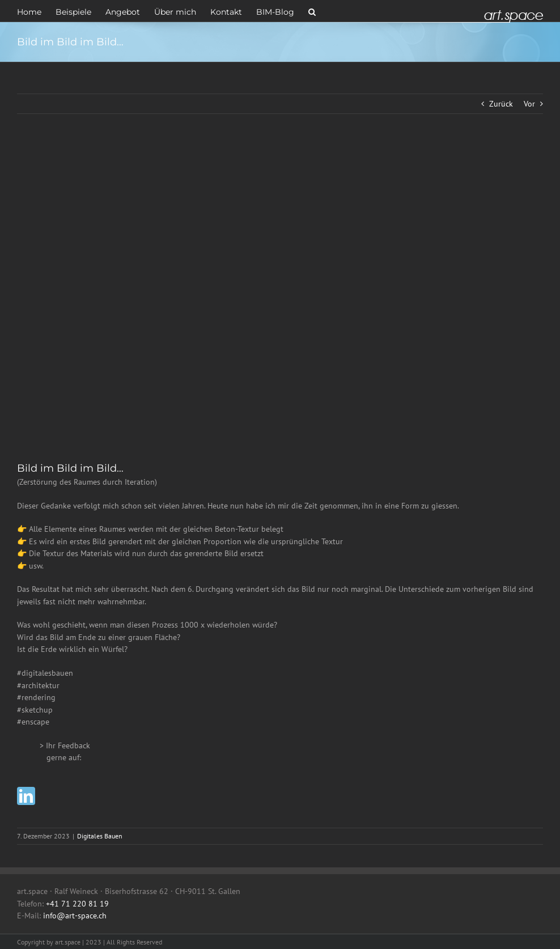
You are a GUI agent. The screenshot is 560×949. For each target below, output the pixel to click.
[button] (312, 11)
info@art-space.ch (75, 916)
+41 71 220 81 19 (77, 904)
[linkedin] (26, 796)
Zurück (501, 104)
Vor (529, 104)
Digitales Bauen (100, 836)
